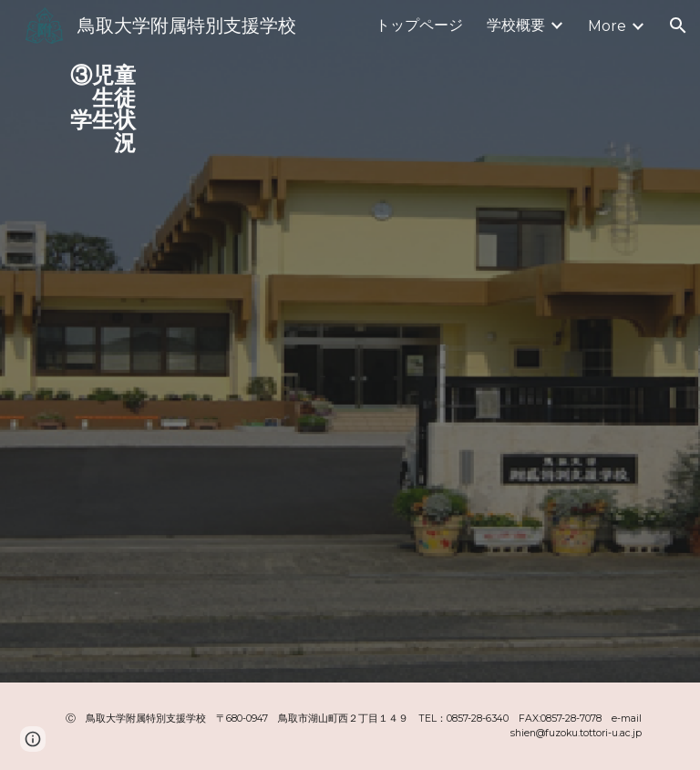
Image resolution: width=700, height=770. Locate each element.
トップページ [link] (419, 25)
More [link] (607, 26)
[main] (95, 103)
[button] (678, 26)
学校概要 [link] (516, 25)
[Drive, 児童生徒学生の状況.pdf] (375, 341)
